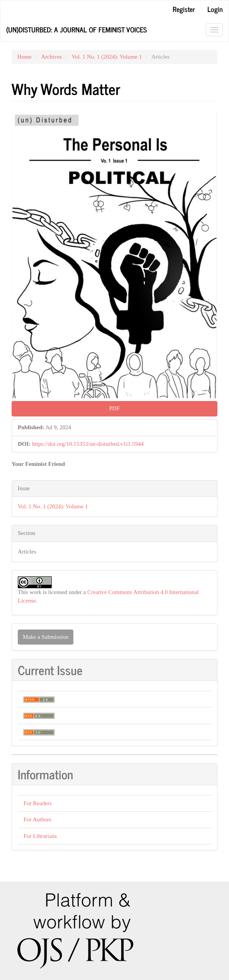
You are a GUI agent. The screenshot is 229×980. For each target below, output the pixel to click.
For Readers (38, 803)
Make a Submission (46, 637)
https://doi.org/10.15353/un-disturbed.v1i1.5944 (88, 444)
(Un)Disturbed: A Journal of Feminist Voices (76, 29)
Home (25, 57)
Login (215, 9)
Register (184, 9)
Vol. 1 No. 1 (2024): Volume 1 (107, 57)
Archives (51, 57)
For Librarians (40, 836)
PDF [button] (115, 408)
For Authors (37, 819)
